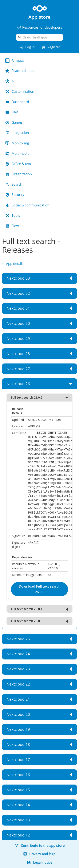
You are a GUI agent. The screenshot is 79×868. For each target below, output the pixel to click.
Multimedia (17, 153)
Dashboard (17, 102)
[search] (39, 37)
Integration (17, 133)
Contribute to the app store (40, 846)
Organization (19, 174)
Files (12, 112)
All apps (15, 60)
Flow (12, 226)
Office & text (18, 164)
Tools (13, 215)
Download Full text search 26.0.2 (40, 589)
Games (14, 122)
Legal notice (39, 862)
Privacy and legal (40, 854)
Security (15, 195)
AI (10, 81)
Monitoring (17, 143)
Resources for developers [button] (40, 27)
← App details (13, 264)
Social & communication (27, 205)
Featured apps (20, 71)
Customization (20, 91)
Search (14, 184)
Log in (27, 47)
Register (51, 47)
